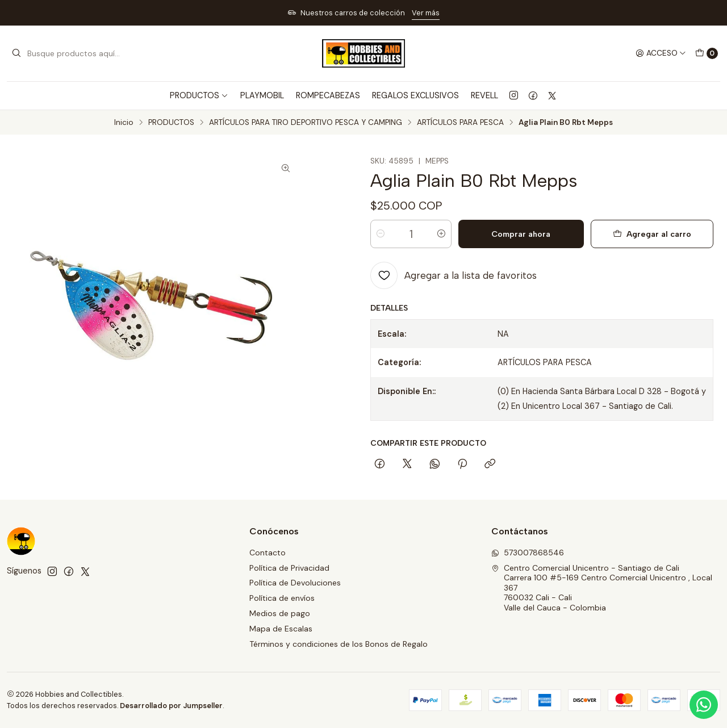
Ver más (426, 13)
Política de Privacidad (289, 568)
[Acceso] (661, 53)
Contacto (268, 553)
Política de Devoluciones (295, 583)
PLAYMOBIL (262, 95)
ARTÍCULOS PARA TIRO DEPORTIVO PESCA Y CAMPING (306, 123)
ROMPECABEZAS (328, 95)
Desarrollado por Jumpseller (171, 706)
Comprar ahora (521, 234)
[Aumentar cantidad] (441, 234)
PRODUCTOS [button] (199, 95)
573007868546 (528, 553)
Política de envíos (282, 598)
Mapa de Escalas (281, 629)
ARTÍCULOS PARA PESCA (460, 123)
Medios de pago (280, 613)
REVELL (484, 95)
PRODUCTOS (171, 123)
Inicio (124, 123)
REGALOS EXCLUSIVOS (415, 95)
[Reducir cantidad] (381, 234)
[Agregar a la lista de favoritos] (454, 275)
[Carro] (707, 53)
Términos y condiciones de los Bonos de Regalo (339, 644)
